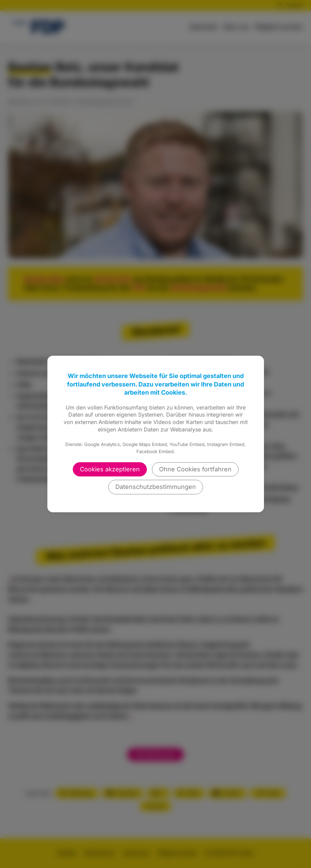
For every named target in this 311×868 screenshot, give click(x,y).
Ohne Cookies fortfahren (195, 469)
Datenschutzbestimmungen (156, 487)
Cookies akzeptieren (110, 469)
